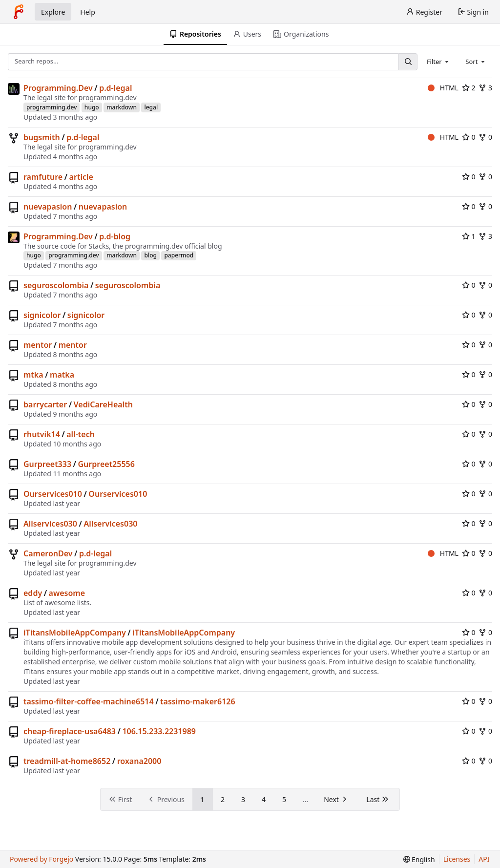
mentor (38, 345)
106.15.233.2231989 (159, 731)
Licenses (457, 859)
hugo (92, 107)
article (81, 177)
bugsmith (42, 137)
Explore (53, 12)
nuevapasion (48, 207)
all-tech (81, 434)
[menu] (419, 859)
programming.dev (52, 107)
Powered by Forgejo (42, 859)
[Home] (19, 12)
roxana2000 (139, 761)
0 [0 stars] (469, 137)
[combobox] (438, 62)
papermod (179, 255)
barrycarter (45, 404)
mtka (33, 375)
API (484, 859)
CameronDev (48, 553)
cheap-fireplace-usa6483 (70, 731)
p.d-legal (115, 88)
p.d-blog (115, 236)
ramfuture (43, 177)
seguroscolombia (56, 285)
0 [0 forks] (485, 137)
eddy (33, 593)
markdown (122, 107)
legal (151, 107)
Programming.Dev (58, 88)
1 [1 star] (469, 236)
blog (150, 255)
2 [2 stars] (469, 88)
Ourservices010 (53, 494)
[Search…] (408, 62)
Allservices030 (50, 524)
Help (88, 12)
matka (62, 375)
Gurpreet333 (47, 464)
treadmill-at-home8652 (67, 761)
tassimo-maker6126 (198, 701)
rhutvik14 (42, 434)
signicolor (42, 315)
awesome (67, 593)
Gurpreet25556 (106, 464)
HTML (443, 88)
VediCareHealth (103, 404)
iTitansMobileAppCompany (75, 633)
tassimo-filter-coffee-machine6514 (89, 701)
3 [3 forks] (485, 88)
